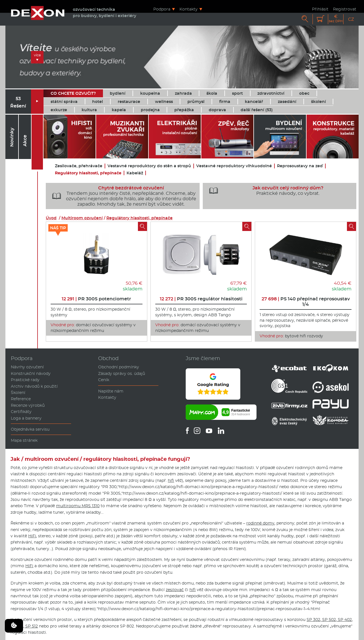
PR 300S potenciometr (96, 299)
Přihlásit (320, 9)
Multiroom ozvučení (82, 218)
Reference (21, 399)
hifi (171, 480)
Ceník (104, 380)
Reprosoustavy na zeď (300, 166)
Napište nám (111, 391)
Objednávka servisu (30, 429)
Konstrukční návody (31, 373)
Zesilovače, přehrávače (79, 166)
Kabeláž (135, 173)
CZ (351, 19)
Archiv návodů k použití (34, 386)
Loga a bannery (26, 418)
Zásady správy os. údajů (122, 373)
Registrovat (345, 9)
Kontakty (189, 9)
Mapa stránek (24, 440)
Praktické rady (25, 380)
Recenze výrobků (28, 405)
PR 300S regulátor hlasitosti (201, 299)
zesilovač (175, 590)
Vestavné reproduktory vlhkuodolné (234, 166)
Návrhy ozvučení (27, 367)
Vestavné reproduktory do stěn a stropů (149, 166)
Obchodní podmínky (119, 367)
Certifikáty (21, 412)
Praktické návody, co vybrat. (264, 191)
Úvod (51, 218)
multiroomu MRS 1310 (78, 506)
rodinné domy (260, 523)
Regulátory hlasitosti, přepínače (88, 173)
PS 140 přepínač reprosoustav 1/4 (306, 302)
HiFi (32, 536)
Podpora (162, 9)
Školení (18, 393)
